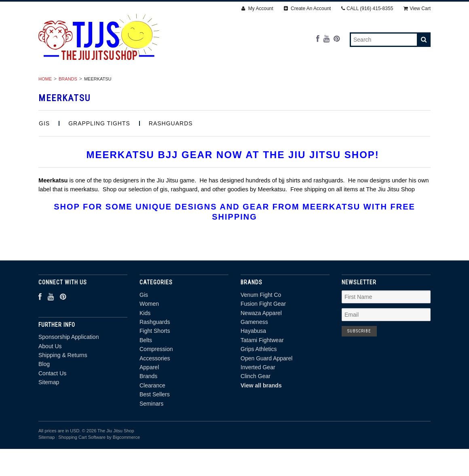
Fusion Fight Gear (263, 334)
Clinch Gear (256, 407)
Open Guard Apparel (266, 389)
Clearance (204, 91)
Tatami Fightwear (262, 371)
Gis (54, 83)
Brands (160, 91)
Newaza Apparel (261, 343)
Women (85, 83)
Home (45, 110)
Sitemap (49, 413)
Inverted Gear (258, 398)
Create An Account (307, 8)
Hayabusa (253, 362)
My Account (257, 8)
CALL (367, 8)
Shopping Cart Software (82, 468)
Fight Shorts (215, 83)
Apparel (407, 83)
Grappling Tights (99, 154)
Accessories (359, 83)
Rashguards (160, 83)
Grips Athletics (259, 380)
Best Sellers (256, 91)
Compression (304, 83)
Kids (118, 83)
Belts (260, 83)
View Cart (417, 8)
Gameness (254, 353)
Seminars (306, 91)
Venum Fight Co (261, 326)
